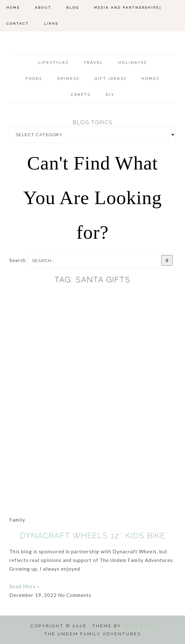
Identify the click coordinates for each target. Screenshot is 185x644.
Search (17, 260)
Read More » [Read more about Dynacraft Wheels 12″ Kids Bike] (25, 586)
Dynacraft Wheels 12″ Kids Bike (93, 536)
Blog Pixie (139, 626)
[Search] (167, 260)
